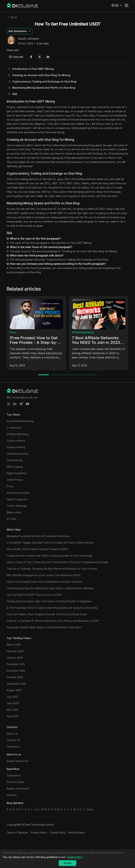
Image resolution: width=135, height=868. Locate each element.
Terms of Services (17, 833)
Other (90, 809)
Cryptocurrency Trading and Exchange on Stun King (44, 81)
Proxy (13, 332)
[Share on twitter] (8, 404)
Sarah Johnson (28, 39)
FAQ (15, 94)
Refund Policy (77, 833)
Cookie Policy (58, 833)
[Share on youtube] (27, 404)
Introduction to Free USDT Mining (33, 69)
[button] (117, 5)
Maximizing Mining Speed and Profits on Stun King (44, 88)
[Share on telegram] (21, 404)
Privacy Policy (39, 833)
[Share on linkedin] (15, 404)
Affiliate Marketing (83, 332)
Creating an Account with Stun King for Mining (41, 75)
